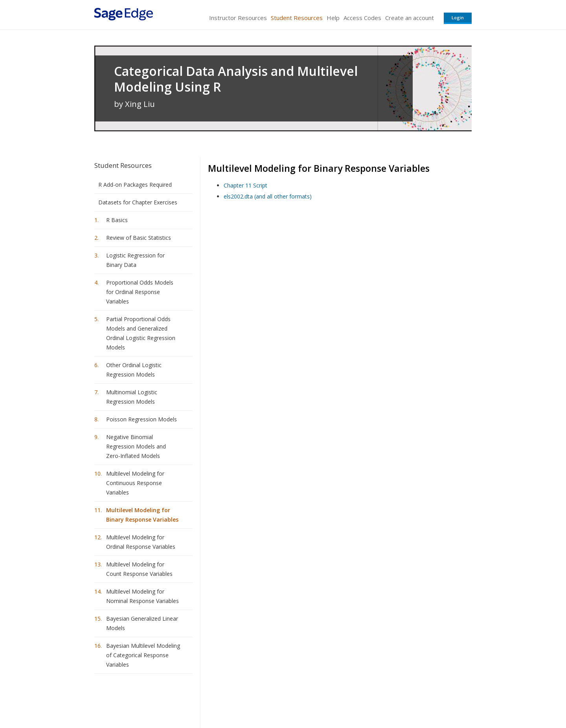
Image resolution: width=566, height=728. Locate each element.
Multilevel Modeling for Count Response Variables (139, 569)
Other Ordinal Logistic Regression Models (134, 370)
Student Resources (297, 18)
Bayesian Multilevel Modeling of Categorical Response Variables (143, 655)
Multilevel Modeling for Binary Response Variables (142, 515)
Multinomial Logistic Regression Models (132, 397)
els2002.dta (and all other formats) (268, 196)
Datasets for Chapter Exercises (138, 202)
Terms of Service (328, 699)
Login (458, 17)
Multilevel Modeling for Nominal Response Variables (142, 596)
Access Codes (362, 18)
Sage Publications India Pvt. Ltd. (208, 699)
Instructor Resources (238, 18)
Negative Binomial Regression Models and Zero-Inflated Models (136, 446)
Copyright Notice (376, 699)
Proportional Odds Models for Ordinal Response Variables (140, 292)
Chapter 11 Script (245, 185)
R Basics (117, 220)
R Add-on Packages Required (135, 185)
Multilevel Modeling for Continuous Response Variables (135, 483)
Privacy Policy (420, 699)
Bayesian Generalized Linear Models (142, 623)
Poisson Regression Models (141, 419)
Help (333, 18)
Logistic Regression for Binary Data (135, 260)
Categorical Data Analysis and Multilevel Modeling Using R (236, 79)
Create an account (410, 18)
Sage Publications (139, 699)
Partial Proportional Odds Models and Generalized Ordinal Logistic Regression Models (141, 333)
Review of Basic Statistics (139, 238)
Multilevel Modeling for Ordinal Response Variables (141, 542)
